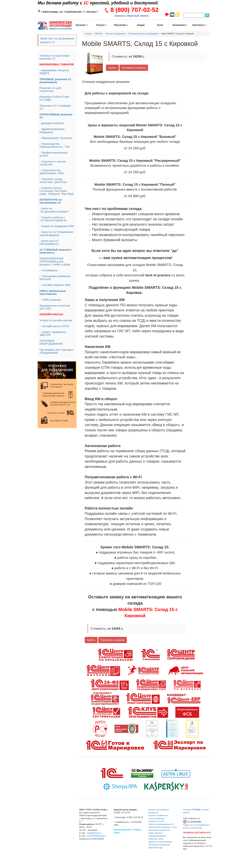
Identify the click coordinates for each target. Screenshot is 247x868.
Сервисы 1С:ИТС (157, 821)
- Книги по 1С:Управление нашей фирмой (56, 233)
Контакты (199, 25)
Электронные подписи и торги (163, 827)
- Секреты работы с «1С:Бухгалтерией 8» (53, 219)
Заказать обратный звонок (131, 16)
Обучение (121, 25)
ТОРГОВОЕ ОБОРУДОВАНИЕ (51, 342)
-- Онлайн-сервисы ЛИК (55, 285)
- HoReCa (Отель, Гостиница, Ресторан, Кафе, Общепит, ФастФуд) (57, 191)
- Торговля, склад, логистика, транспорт (53, 180)
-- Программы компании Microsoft (55, 278)
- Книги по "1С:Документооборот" (54, 210)
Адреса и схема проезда (160, 842)
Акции (141, 25)
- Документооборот (52, 123)
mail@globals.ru (94, 833)
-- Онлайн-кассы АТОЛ (54, 326)
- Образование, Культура (56, 138)
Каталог (82, 25)
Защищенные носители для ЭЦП (55, 307)
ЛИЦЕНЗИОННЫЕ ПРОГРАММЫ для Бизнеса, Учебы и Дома (55, 261)
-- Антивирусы (49, 270)
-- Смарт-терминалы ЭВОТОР (53, 333)
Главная (88, 34)
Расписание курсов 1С (159, 830)
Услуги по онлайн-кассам (56, 320)
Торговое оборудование (115, 34)
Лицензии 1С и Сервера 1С (55, 107)
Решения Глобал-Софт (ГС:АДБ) (54, 98)
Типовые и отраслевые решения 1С (55, 57)
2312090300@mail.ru (97, 836)
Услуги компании (156, 818)
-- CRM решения (50, 300)
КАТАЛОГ (98, 34)
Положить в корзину (134, 68)
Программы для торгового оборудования (56, 351)
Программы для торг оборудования (143, 34)
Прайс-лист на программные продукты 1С (57, 40)
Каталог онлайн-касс (158, 815)
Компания (180, 25)
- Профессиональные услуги (54, 154)
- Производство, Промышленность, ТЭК (55, 145)
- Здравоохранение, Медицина (52, 130)
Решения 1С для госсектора (50, 89)
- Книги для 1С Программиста (49, 242)
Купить (112, 68)
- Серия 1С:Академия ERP (57, 226)
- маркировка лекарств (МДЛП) (54, 72)
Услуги (101, 25)
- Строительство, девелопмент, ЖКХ (52, 172)
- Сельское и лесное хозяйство (53, 163)
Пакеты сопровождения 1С (161, 824)
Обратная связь (156, 839)
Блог (160, 25)
